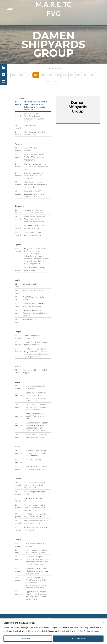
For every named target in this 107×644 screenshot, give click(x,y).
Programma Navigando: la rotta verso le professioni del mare (36, 166)
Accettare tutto (78, 638)
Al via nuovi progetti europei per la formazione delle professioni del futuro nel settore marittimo (37, 560)
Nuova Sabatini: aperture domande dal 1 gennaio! (36, 551)
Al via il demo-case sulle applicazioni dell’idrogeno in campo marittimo (36, 185)
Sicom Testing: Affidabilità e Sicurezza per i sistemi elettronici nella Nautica (35, 219)
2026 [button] (14, 75)
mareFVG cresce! (30, 319)
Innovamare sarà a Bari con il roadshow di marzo (36, 522)
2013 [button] (57, 82)
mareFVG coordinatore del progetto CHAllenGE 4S (35, 515)
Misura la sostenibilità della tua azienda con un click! (37, 468)
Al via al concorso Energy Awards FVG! (35, 269)
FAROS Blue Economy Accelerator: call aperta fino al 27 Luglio (35, 313)
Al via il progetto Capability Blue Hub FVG (35, 133)
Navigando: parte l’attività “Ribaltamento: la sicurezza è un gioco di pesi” (37, 571)
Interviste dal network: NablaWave (35, 387)
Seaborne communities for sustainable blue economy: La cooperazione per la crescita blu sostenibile (37, 427)
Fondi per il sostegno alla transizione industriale (34, 211)
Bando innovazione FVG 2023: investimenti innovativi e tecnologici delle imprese (36, 397)
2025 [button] (21, 75)
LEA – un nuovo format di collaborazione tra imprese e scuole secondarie (37, 407)
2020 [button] (57, 75)
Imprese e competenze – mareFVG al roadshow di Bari (36, 416)
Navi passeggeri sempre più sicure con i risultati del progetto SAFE (35, 485)
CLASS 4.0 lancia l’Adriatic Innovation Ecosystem (33, 305)
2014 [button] (50, 82)
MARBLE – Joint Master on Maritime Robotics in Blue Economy (36, 453)
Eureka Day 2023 (30, 284)
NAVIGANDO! (30, 125)
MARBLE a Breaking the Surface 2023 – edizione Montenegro (34, 157)
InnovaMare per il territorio (34, 290)
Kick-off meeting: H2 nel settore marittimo (34, 227)
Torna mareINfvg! (33, 460)
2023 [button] (36, 75)
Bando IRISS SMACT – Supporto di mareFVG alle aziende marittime (35, 194)
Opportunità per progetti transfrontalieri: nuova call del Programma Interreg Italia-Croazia (37, 595)
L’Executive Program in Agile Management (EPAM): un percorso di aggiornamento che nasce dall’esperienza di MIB (37, 582)
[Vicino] (104, 622)
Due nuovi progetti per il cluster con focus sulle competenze (34, 175)
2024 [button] (28, 75)
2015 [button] (93, 75)
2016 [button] (86, 75)
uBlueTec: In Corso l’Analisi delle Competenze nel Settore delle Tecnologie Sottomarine (36, 106)
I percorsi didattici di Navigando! (32, 337)
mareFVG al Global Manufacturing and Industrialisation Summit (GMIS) (34, 117)
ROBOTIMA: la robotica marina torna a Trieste (36, 436)
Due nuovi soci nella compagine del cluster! (33, 234)
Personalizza (28, 638)
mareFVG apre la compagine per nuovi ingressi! (36, 343)
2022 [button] (43, 75)
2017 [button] (79, 75)
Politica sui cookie (91, 631)
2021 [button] (50, 75)
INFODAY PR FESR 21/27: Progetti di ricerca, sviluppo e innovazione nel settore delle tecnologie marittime (36, 353)
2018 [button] (72, 75)
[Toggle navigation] (9, 8)
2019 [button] (65, 75)
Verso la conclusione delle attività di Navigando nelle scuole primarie (34, 507)
